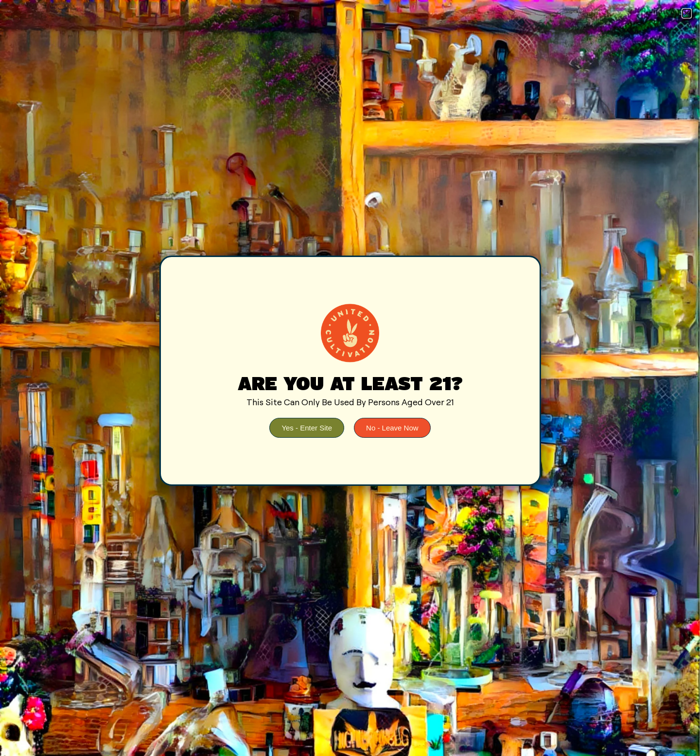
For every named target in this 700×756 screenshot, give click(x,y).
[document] (350, 378)
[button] (687, 13)
